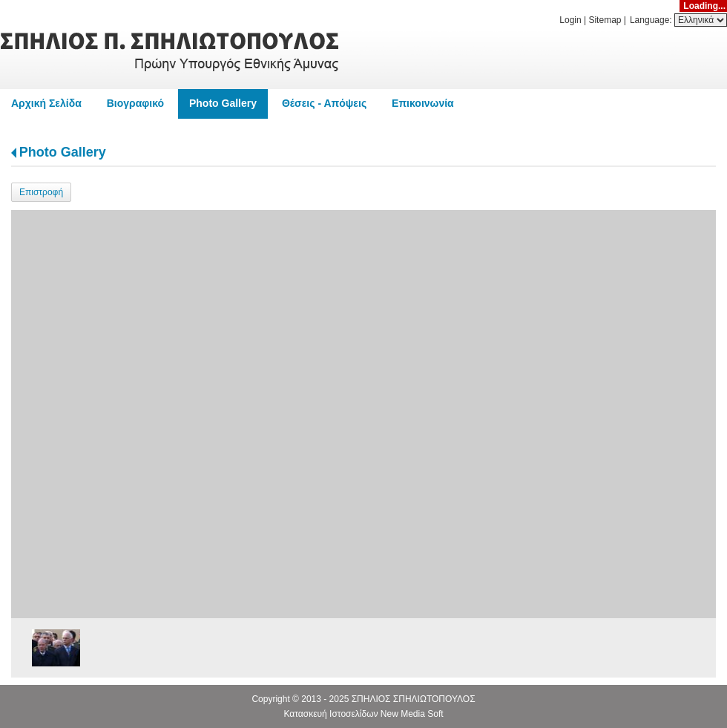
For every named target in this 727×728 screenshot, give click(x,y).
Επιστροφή (41, 192)
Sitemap (605, 20)
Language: (652, 20)
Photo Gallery (63, 152)
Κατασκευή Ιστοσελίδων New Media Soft (363, 714)
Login (570, 20)
